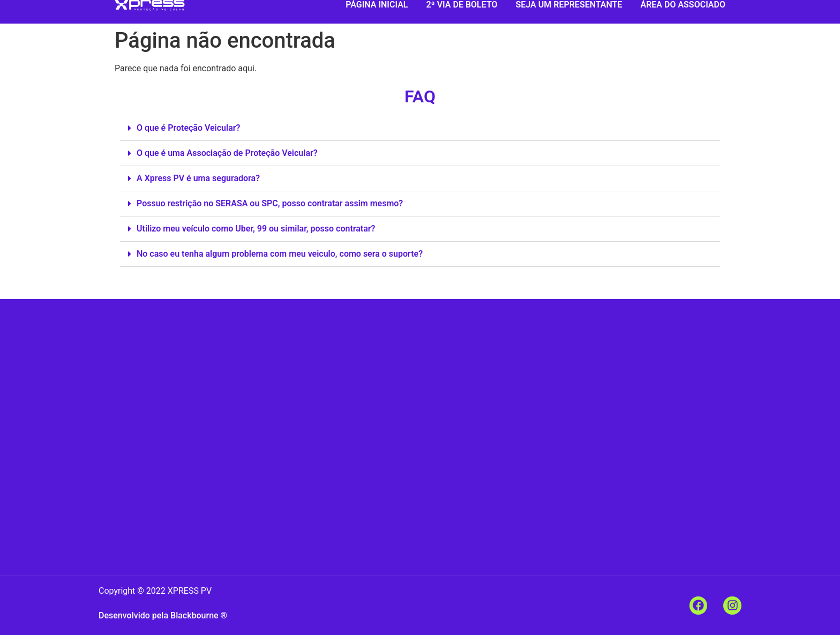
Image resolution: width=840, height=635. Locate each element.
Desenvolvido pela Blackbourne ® (163, 615)
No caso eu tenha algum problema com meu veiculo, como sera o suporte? (280, 254)
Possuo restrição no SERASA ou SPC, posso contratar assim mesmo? (270, 203)
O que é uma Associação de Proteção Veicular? (227, 153)
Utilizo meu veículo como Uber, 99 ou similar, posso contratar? (256, 229)
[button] (420, 128)
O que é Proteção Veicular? (188, 128)
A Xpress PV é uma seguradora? (198, 178)
